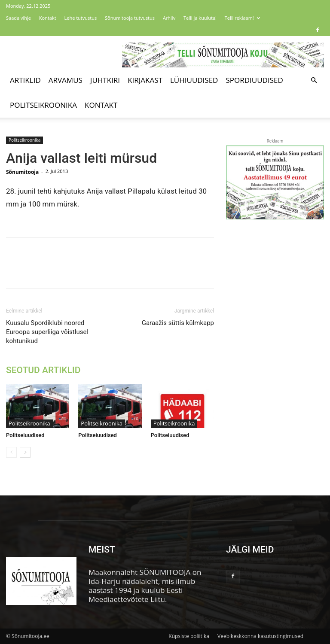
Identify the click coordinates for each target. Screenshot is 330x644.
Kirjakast (145, 80)
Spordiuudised (254, 80)
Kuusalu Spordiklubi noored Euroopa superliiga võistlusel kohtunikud (47, 332)
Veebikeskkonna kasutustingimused (260, 636)
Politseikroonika (43, 105)
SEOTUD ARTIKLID (43, 370)
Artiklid (25, 80)
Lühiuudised (194, 80)
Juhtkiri (105, 80)
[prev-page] (11, 452)
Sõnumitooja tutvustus (130, 18)
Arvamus (66, 80)
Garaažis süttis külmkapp (178, 323)
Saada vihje (18, 18)
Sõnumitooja (22, 172)
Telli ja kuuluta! (200, 18)
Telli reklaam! (242, 18)
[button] (314, 80)
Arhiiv (169, 18)
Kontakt (48, 18)
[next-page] (25, 452)
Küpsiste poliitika (189, 636)
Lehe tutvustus (81, 18)
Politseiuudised (25, 435)
